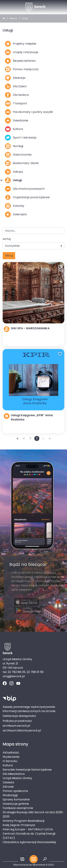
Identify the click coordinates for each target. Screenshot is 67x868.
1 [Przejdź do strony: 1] (30, 438)
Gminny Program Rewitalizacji (23, 821)
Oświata (8, 782)
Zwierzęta (16, 214)
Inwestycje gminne (16, 804)
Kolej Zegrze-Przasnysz (19, 825)
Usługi (25, 18)
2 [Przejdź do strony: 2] (37, 438)
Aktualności (11, 753)
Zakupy (14, 172)
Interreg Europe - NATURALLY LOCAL (28, 829)
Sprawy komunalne (16, 799)
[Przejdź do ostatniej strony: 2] (50, 438)
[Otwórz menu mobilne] (34, 859)
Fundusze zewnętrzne (18, 808)
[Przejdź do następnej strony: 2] (43, 438)
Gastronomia (18, 155)
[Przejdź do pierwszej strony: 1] (18, 438)
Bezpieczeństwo (20, 61)
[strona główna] (4, 18)
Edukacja (15, 78)
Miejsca (13, 18)
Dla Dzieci (16, 86)
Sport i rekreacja (21, 138)
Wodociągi (10, 795)
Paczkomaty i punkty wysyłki (29, 112)
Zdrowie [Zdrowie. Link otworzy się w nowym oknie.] (8, 787)
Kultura (14, 129)
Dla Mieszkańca (14, 774)
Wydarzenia (11, 757)
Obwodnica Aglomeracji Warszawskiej (29, 842)
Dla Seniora (17, 95)
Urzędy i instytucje (22, 52)
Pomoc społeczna (15, 791)
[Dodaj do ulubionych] (60, 267)
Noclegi (14, 146)
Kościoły (15, 206)
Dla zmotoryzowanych (25, 189)
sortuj (7, 239)
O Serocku (10, 761)
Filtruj (9, 256)
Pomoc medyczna (22, 69)
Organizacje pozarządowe (27, 197)
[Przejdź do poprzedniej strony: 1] (24, 438)
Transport (16, 103)
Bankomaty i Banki (22, 163)
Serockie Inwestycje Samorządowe (27, 770)
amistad (39, 865)
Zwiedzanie (17, 121)
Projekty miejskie (21, 44)
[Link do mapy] (22, 859)
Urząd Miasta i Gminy (17, 778)
